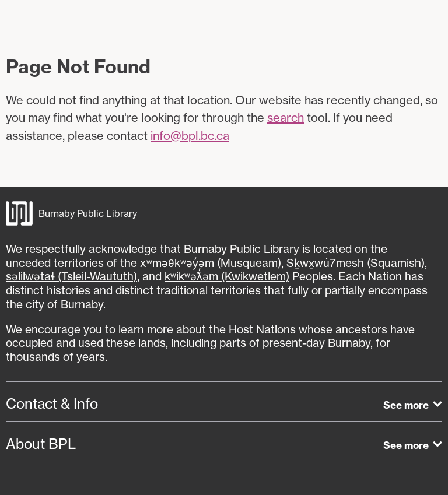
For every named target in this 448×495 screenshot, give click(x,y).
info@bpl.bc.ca (190, 136)
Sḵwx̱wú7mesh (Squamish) (356, 263)
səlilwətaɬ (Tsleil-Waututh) (71, 276)
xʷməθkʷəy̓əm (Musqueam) (211, 263)
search (286, 117)
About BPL (41, 444)
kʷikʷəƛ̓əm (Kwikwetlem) (227, 276)
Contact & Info (52, 403)
